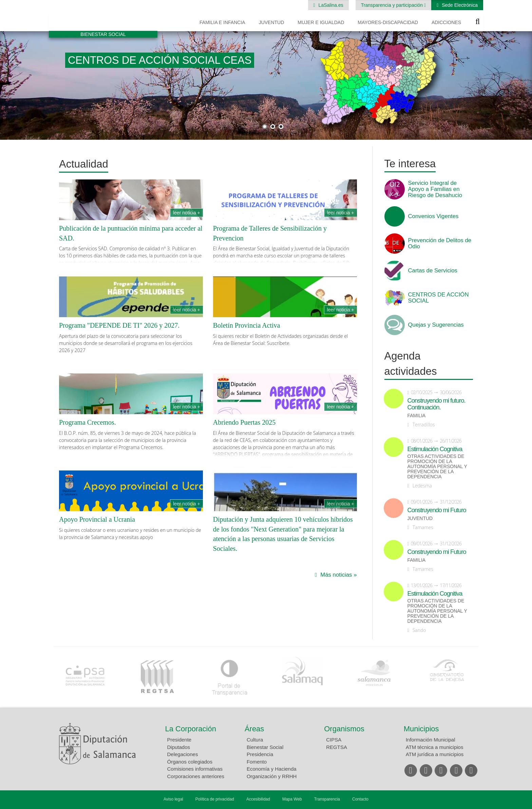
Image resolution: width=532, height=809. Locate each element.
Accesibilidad (258, 799)
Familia (417, 416)
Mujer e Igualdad (321, 22)
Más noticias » (338, 575)
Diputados (179, 747)
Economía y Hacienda (272, 769)
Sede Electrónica (459, 5)
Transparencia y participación (393, 5)
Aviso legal (173, 799)
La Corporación (191, 729)
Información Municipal (431, 740)
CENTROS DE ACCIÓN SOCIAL (439, 298)
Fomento (257, 762)
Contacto (360, 799)
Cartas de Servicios (433, 271)
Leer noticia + (187, 213)
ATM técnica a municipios (435, 747)
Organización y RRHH (272, 776)
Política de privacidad (215, 799)
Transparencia (327, 799)
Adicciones (446, 22)
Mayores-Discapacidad (388, 22)
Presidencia (260, 754)
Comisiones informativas (195, 769)
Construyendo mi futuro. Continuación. (436, 404)
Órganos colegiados (190, 762)
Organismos (344, 729)
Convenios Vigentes (433, 216)
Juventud (272, 22)
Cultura (255, 740)
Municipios (421, 729)
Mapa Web (292, 799)
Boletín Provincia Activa (247, 325)
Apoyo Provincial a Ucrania (97, 519)
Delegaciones (183, 754)
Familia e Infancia (222, 22)
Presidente (179, 740)
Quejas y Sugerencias (436, 325)
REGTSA (337, 747)
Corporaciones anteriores (196, 776)
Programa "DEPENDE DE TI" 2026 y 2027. (119, 325)
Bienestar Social (265, 747)
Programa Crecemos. (88, 422)
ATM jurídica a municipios (435, 754)
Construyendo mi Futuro (437, 510)
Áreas (254, 729)
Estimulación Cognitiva (435, 449)
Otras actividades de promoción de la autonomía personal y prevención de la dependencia (437, 467)
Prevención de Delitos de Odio (440, 244)
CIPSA (334, 740)
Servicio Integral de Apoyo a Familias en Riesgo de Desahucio (435, 189)
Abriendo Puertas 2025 (244, 422)
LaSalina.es (330, 5)
